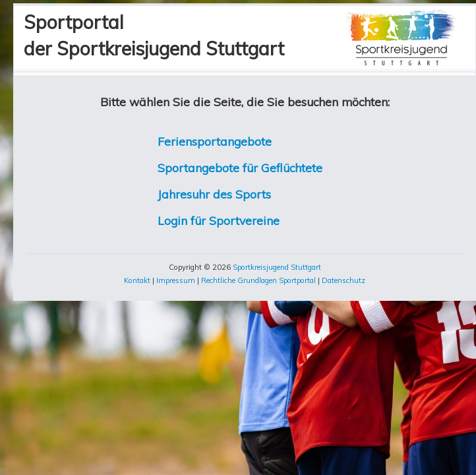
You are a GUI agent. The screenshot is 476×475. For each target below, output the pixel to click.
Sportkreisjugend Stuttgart (277, 267)
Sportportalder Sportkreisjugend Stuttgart (154, 35)
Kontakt (137, 280)
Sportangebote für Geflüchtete (240, 168)
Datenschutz (343, 280)
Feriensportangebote (215, 141)
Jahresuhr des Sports (214, 194)
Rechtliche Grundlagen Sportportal (258, 280)
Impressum (176, 280)
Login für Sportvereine (219, 220)
